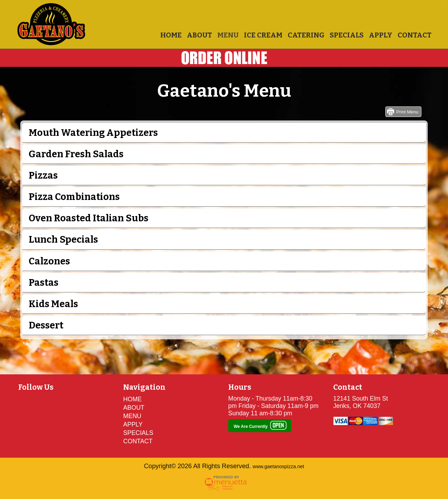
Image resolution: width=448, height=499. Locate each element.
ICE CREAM (263, 35)
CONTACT (415, 35)
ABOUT (199, 35)
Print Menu (407, 112)
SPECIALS (347, 35)
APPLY (381, 35)
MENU (228, 35)
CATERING (306, 35)
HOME (171, 35)
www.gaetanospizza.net (278, 466)
